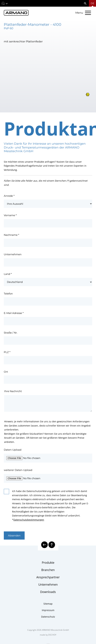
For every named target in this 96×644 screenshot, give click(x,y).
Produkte (48, 563)
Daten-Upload (13, 450)
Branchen (48, 570)
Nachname (11, 235)
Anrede (9, 196)
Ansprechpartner (48, 577)
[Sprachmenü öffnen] (92, 3)
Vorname (10, 215)
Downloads (48, 592)
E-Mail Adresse (14, 313)
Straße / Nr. (11, 333)
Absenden (14, 536)
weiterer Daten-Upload (18, 470)
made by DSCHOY (48, 635)
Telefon (8, 294)
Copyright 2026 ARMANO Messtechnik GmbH (48, 630)
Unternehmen (13, 254)
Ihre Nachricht (13, 391)
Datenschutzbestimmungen (29, 520)
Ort (6, 372)
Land (8, 274)
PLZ (7, 352)
